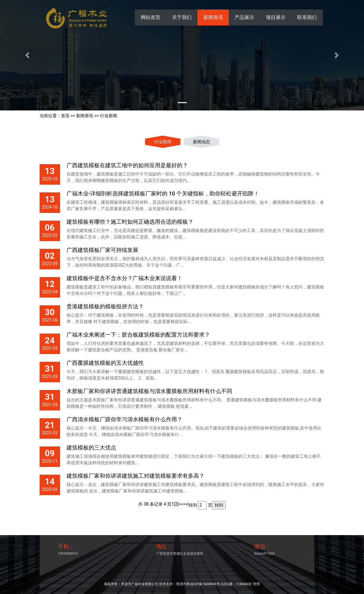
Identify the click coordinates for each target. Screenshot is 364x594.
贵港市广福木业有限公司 (140, 584)
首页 (65, 116)
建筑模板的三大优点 (91, 448)
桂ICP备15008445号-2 (206, 584)
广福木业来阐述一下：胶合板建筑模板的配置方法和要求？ (138, 335)
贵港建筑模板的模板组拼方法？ (105, 307)
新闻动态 (201, 142)
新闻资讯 (213, 17)
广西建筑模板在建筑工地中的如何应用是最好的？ (127, 165)
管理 (256, 584)
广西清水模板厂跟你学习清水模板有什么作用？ (125, 419)
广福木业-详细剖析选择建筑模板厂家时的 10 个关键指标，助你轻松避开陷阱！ (163, 194)
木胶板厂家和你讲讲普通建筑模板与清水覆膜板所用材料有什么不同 (149, 391)
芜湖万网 (183, 584)
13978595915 (68, 554)
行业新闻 (109, 116)
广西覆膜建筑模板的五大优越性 (105, 363)
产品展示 (244, 17)
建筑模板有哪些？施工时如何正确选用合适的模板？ (130, 222)
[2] (176, 504)
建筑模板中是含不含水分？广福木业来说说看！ (125, 278)
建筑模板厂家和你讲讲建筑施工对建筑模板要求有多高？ (136, 476)
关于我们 (182, 17)
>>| (186, 504)
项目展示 (276, 17)
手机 (63, 546)
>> (181, 504)
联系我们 (307, 17)
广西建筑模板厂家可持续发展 (102, 250)
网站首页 (151, 17)
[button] (27, 55)
